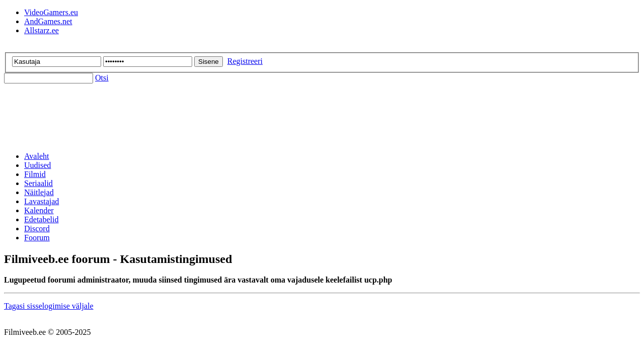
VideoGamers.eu (51, 12)
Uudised (37, 165)
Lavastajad (42, 201)
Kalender (39, 210)
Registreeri (245, 61)
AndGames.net (48, 21)
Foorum (37, 238)
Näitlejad (39, 192)
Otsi (102, 78)
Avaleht (36, 156)
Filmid (35, 174)
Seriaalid (38, 183)
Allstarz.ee (42, 30)
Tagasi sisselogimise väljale (49, 306)
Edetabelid (41, 219)
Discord (37, 229)
